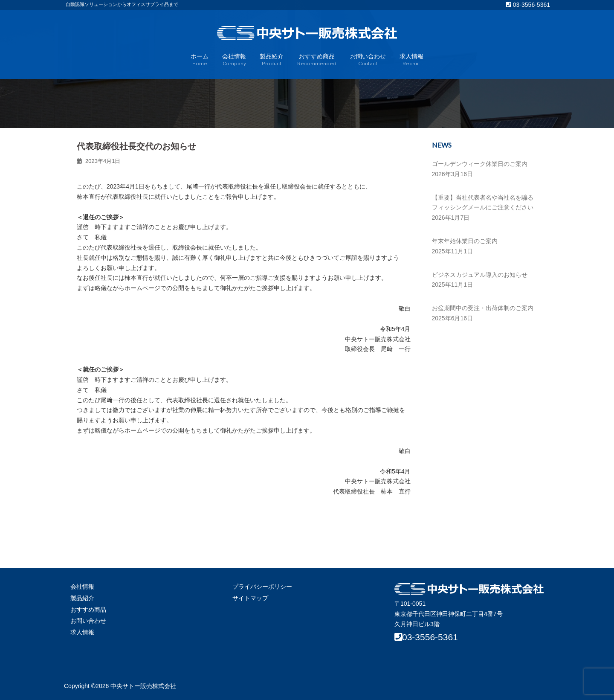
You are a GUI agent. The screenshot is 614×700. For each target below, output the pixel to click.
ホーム (200, 60)
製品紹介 (272, 60)
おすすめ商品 (317, 60)
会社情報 (234, 60)
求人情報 (411, 60)
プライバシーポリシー (262, 587)
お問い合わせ (368, 60)
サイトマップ (250, 598)
